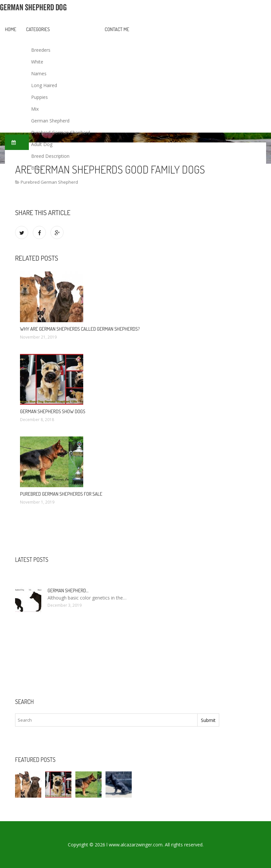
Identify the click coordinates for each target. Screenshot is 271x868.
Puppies (39, 97)
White (37, 62)
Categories (38, 29)
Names (39, 74)
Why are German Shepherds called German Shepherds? (80, 329)
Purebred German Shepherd (61, 132)
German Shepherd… (68, 591)
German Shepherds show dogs (53, 411)
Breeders (41, 50)
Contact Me (117, 29)
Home (11, 29)
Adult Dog (42, 144)
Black (37, 168)
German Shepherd (50, 121)
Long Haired (44, 85)
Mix (35, 109)
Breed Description (50, 156)
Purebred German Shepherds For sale (61, 494)
